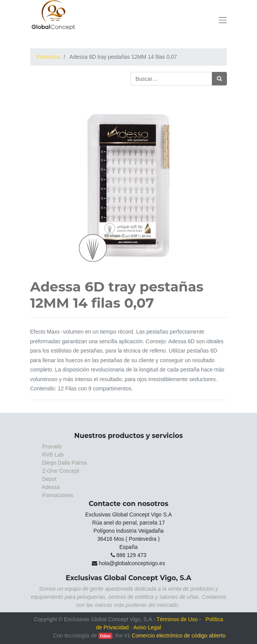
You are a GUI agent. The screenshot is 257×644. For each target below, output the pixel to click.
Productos (48, 57)
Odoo (105, 636)
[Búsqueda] (219, 79)
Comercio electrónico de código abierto (178, 635)
